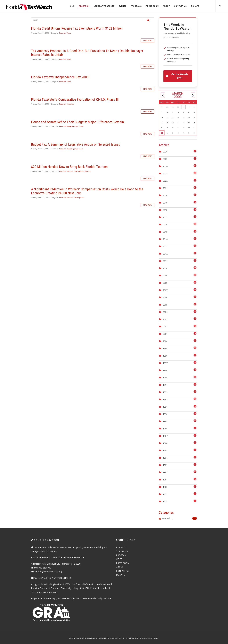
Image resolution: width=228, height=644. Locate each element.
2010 (165, 268)
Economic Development (75, 171)
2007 (165, 290)
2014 (165, 239)
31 (162, 133)
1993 (165, 392)
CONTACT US (123, 571)
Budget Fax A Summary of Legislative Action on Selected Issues (76, 144)
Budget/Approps (72, 126)
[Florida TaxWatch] (29, 6)
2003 (165, 319)
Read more (148, 40)
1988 (165, 429)
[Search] (84, 20)
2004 (165, 312)
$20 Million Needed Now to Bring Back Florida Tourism (69, 167)
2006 (165, 297)
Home (71, 6)
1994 (165, 385)
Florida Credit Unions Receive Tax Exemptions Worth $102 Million (77, 28)
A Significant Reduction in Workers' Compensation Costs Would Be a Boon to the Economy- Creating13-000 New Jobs (87, 191)
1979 (165, 494)
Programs (136, 6)
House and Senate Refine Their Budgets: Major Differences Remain (78, 122)
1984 (165, 458)
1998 (165, 356)
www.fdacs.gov (50, 592)
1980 (165, 487)
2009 (165, 276)
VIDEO (119, 559)
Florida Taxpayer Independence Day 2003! (60, 77)
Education (70, 104)
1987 (165, 436)
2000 (165, 341)
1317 (195, 518)
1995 (165, 378)
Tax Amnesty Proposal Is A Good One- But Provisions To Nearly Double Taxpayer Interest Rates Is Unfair (87, 53)
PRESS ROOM (123, 563)
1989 (165, 421)
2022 (165, 181)
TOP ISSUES (122, 551)
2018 (165, 210)
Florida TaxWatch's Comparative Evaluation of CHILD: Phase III (75, 100)
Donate (196, 6)
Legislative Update (104, 6)
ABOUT (120, 567)
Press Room (153, 6)
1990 (165, 414)
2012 (165, 254)
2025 (165, 159)
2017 (165, 217)
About (167, 6)
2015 (165, 232)
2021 (165, 188)
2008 (165, 283)
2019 (165, 203)
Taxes (69, 33)
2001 (165, 334)
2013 (165, 246)
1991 (165, 407)
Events (122, 6)
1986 (165, 443)
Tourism (88, 171)
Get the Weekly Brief (177, 76)
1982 (165, 472)
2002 (165, 327)
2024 (165, 166)
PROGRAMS (122, 555)
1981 (165, 480)
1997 (165, 363)
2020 (165, 195)
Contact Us (181, 6)
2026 (165, 152)
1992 (165, 399)
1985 (165, 450)
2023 (165, 174)
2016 (165, 225)
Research (83, 6)
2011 (165, 261)
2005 (165, 305)
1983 (165, 465)
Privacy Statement (149, 638)
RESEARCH (121, 547)
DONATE (120, 575)
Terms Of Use (132, 638)
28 (184, 107)
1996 (165, 370)
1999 (165, 348)
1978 (165, 502)
